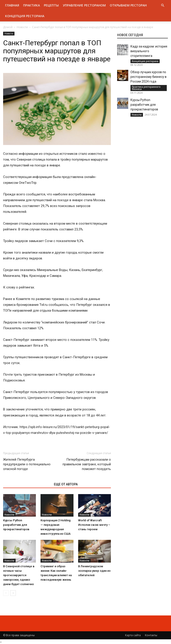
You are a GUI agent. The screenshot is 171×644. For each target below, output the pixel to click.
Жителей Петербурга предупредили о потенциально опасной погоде (27, 464)
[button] (163, 5)
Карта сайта (133, 635)
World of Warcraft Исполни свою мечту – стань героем (94, 525)
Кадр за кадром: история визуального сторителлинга (149, 51)
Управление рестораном (84, 5)
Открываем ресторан (128, 5)
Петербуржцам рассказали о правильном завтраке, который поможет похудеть (87, 464)
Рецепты (51, 5)
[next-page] (13, 593)
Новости (22, 27)
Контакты (151, 635)
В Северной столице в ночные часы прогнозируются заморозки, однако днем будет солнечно (19, 575)
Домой (8, 27)
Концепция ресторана (25, 16)
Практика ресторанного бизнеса (146, 88)
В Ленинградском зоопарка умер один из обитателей (94, 571)
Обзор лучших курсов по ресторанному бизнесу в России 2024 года (149, 77)
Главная (12, 5)
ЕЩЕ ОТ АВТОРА (66, 484)
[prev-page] (6, 593)
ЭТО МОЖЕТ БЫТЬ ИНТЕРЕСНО (26, 484)
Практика (32, 5)
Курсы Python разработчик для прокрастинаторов (16, 525)
